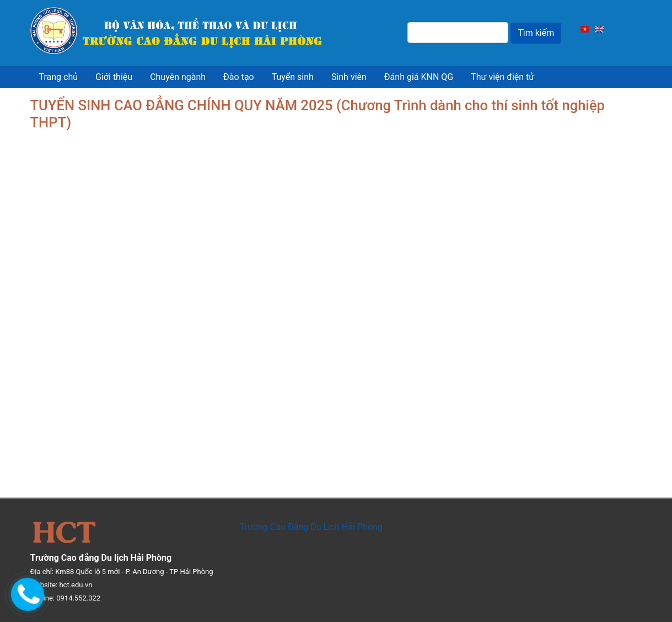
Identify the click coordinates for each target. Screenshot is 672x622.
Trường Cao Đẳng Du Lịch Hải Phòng (311, 527)
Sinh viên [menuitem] (349, 77)
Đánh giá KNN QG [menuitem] (419, 77)
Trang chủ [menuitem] (59, 77)
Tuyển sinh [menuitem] (293, 77)
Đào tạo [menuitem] (239, 77)
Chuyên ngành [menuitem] (178, 77)
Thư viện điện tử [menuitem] (502, 77)
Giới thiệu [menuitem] (114, 77)
